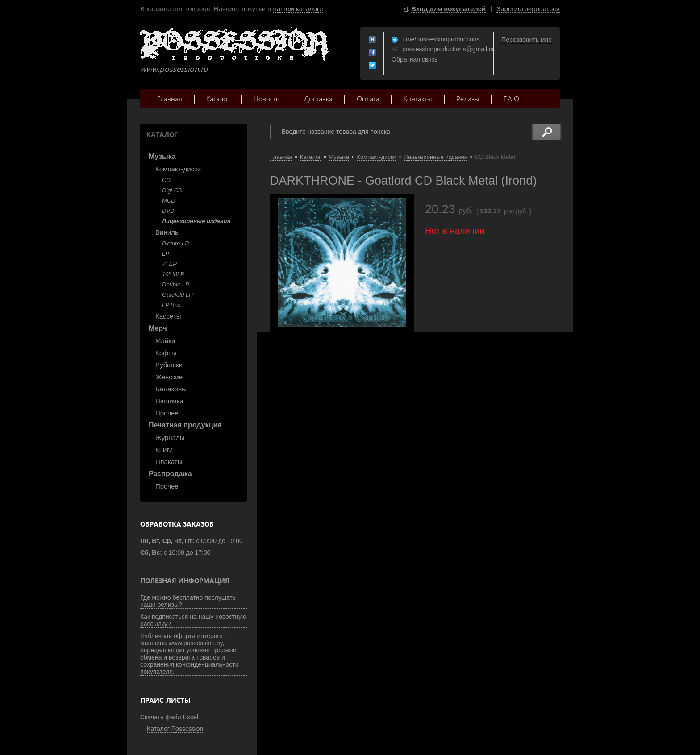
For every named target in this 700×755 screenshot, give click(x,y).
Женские (169, 377)
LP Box (171, 305)
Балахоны (171, 389)
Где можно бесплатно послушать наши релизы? (188, 601)
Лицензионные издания (196, 221)
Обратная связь (415, 59)
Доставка (318, 98)
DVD (168, 211)
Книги (164, 450)
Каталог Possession (175, 729)
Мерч (158, 328)
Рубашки (169, 365)
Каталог (218, 98)
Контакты (418, 98)
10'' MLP (173, 274)
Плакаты (169, 462)
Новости (267, 98)
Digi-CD (172, 190)
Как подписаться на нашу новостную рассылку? (193, 620)
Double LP (176, 284)
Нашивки (169, 401)
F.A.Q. (512, 98)
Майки (165, 341)
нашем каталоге (298, 9)
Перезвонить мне (527, 40)
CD (166, 180)
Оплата (368, 98)
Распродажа (170, 474)
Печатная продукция (185, 425)
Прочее (167, 413)
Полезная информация (185, 581)
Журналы (170, 438)
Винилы (168, 232)
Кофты (166, 353)
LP (166, 254)
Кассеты (168, 316)
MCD (169, 201)
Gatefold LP (177, 295)
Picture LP (175, 243)
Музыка (162, 156)
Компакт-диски (178, 169)
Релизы (468, 98)
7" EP (169, 264)
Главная (170, 98)
